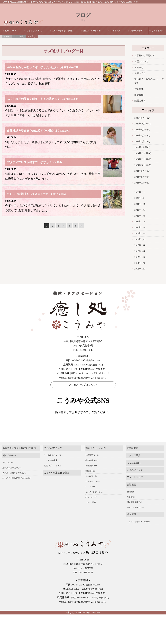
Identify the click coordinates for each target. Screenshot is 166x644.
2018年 (138, 239)
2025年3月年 (141, 136)
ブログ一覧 (19, 37)
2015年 (138, 257)
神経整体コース (92, 473)
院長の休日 (140, 101)
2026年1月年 (141, 118)
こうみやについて (34, 31)
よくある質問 (158, 31)
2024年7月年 (141, 183)
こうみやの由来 (51, 468)
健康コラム (140, 73)
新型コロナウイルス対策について (20, 456)
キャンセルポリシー (136, 515)
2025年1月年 (141, 147)
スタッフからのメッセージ (138, 529)
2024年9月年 (141, 171)
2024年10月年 (141, 165)
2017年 (138, 245)
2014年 (138, 263)
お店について (141, 62)
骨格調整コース (92, 463)
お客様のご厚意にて (145, 56)
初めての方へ (11, 31)
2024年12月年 (141, 153)
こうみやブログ (135, 478)
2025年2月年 (141, 142)
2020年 (138, 228)
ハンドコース (91, 494)
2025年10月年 (141, 124)
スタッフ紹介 (136, 31)
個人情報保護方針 (135, 510)
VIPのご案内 (91, 510)
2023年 (138, 210)
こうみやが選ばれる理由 (63, 31)
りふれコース (91, 484)
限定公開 (139, 95)
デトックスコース (93, 489)
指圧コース (90, 478)
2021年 (138, 222)
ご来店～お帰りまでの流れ (14, 481)
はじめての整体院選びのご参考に (17, 486)
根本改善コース (92, 468)
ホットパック (91, 505)
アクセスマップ (135, 485)
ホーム (7, 37)
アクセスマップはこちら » (83, 385)
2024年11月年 (141, 159)
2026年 (138, 192)
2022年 (138, 216)
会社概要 (131, 492)
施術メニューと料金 (92, 31)
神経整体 (139, 89)
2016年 (138, 251)
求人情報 (131, 522)
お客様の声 (115, 31)
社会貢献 (131, 505)
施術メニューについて (12, 475)
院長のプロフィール (53, 473)
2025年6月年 (141, 130)
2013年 (138, 269)
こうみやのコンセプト (54, 463)
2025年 (138, 198)
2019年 (138, 233)
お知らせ (139, 67)
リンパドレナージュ (94, 499)
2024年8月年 (141, 177)
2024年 (138, 204)
